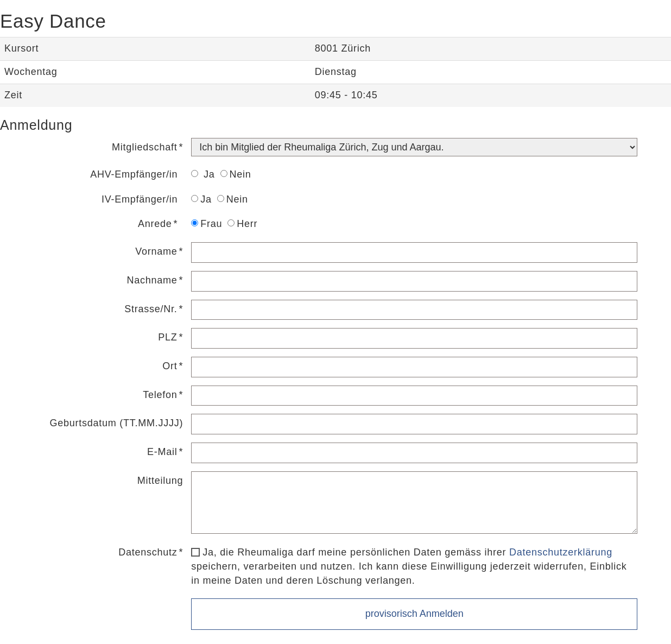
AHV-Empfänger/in (134, 174)
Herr (242, 224)
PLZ (167, 337)
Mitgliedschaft (145, 147)
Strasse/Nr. (151, 309)
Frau (207, 224)
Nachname (152, 280)
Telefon (160, 395)
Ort (170, 366)
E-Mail (162, 452)
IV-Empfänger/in (140, 199)
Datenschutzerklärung (561, 552)
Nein (236, 174)
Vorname (156, 251)
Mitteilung (160, 481)
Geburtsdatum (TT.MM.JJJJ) (116, 423)
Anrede (155, 224)
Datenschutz (148, 552)
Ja (203, 174)
